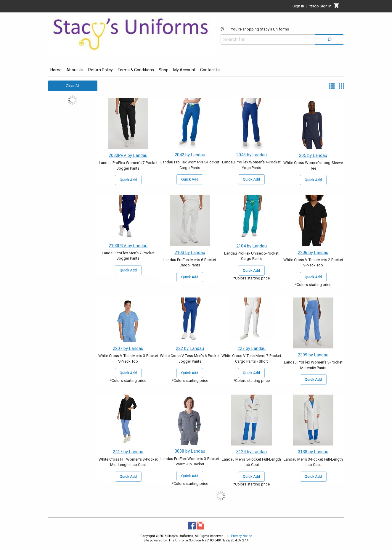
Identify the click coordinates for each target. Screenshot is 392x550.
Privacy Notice (241, 536)
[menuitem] (56, 71)
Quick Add (128, 180)
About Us (75, 70)
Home (56, 70)
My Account (184, 70)
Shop (164, 70)
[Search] (330, 40)
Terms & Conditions (136, 70)
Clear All (73, 86)
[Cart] (336, 7)
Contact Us (210, 70)
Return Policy (101, 70)
